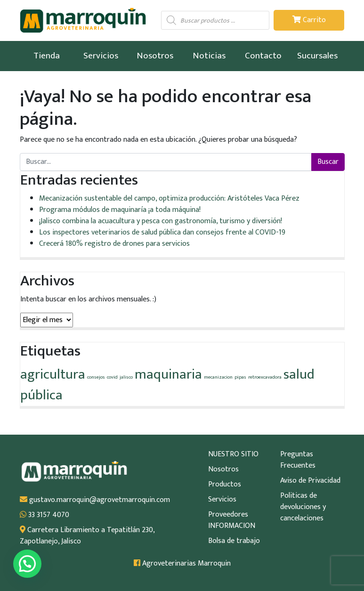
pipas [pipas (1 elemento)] (240, 377)
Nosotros (155, 56)
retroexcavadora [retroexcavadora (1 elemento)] (265, 377)
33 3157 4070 (44, 515)
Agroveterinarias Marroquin (182, 564)
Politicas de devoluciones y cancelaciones (303, 507)
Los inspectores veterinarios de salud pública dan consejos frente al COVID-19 (162, 232)
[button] (27, 564)
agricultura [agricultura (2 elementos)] (53, 375)
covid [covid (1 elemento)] (112, 377)
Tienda (47, 56)
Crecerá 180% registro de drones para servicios (114, 244)
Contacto (263, 56)
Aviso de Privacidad (310, 481)
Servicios (101, 56)
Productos (225, 485)
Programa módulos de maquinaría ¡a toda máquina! (120, 210)
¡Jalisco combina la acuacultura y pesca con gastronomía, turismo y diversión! (161, 221)
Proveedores (228, 515)
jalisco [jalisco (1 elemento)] (126, 377)
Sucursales (317, 56)
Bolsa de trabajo (234, 541)
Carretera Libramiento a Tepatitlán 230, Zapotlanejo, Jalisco (87, 536)
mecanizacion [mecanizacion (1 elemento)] (218, 377)
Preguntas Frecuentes (298, 460)
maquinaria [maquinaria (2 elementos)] (168, 375)
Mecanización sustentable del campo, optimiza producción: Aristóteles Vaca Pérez (169, 198)
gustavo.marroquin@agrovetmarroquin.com (95, 500)
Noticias (209, 56)
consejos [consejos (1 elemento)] (96, 377)
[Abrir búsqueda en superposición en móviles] (215, 20)
